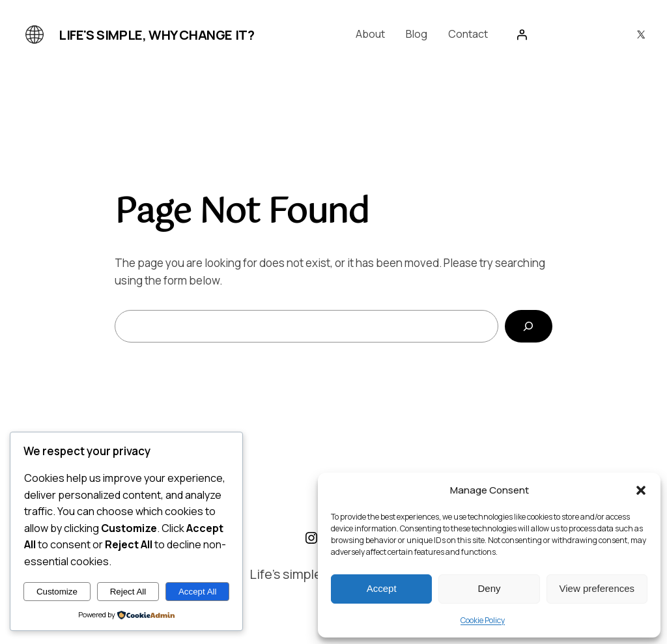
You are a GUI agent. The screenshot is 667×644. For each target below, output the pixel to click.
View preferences (597, 588)
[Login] (522, 35)
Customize (57, 592)
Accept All (198, 592)
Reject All (128, 592)
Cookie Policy (483, 620)
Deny (489, 588)
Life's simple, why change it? (156, 35)
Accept (382, 588)
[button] (641, 490)
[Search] (529, 327)
